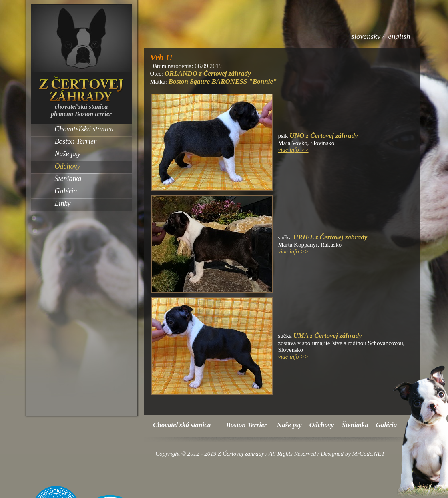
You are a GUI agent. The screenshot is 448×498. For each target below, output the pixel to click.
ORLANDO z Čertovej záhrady (208, 73)
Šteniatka (68, 179)
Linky (63, 203)
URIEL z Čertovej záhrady (330, 237)
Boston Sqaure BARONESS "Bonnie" (223, 81)
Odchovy (68, 166)
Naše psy (68, 154)
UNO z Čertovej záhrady (323, 136)
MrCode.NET (369, 454)
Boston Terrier (76, 141)
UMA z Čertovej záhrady (327, 336)
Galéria (66, 191)
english (399, 36)
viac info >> (293, 150)
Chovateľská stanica (84, 129)
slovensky (366, 36)
